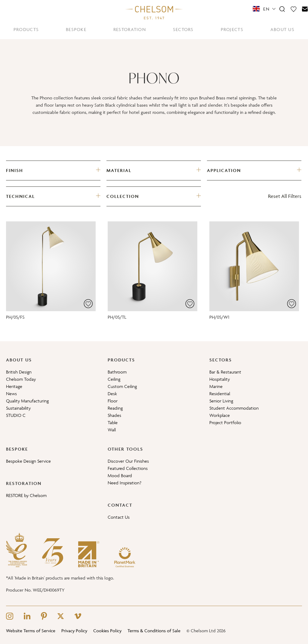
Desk (112, 394)
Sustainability (18, 408)
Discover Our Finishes (128, 461)
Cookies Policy (107, 631)
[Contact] (305, 9)
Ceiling (114, 379)
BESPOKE (76, 29)
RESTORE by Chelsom (26, 495)
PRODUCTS (26, 29)
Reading (115, 408)
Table (113, 422)
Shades (114, 415)
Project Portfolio (225, 422)
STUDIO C (16, 415)
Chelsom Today (21, 379)
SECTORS (183, 29)
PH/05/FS (15, 317)
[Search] (282, 9)
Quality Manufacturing (27, 401)
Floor (113, 401)
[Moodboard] (294, 9)
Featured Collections (128, 468)
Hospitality (220, 379)
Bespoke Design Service (28, 461)
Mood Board (120, 475)
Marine (216, 386)
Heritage (14, 386)
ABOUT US (282, 29)
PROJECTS (232, 29)
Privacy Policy (74, 631)
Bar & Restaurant (225, 372)
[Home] (154, 12)
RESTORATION (130, 29)
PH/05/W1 (219, 317)
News (11, 394)
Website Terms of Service (31, 631)
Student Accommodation (234, 408)
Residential (220, 394)
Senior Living (221, 401)
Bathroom (117, 372)
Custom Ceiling (122, 386)
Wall (112, 430)
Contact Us (119, 517)
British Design (19, 372)
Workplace (220, 415)
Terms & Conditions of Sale (154, 631)
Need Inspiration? (125, 483)
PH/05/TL (117, 317)
